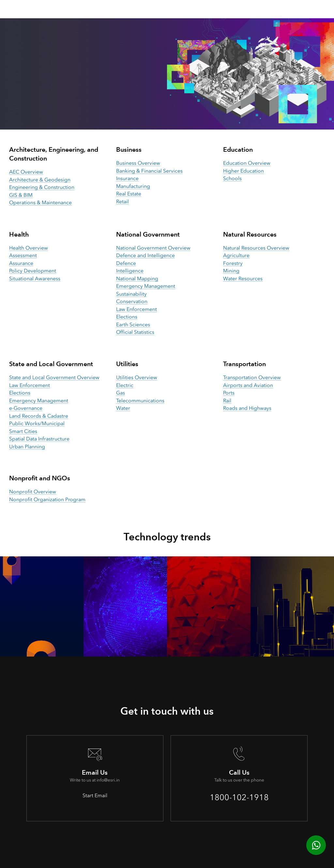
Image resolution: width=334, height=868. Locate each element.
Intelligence (130, 271)
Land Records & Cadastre (39, 416)
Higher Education (243, 171)
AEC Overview (26, 172)
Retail (122, 201)
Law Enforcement (137, 309)
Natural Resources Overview (256, 248)
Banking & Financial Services (149, 171)
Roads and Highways (247, 408)
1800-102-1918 (239, 797)
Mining (231, 271)
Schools (232, 178)
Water (123, 408)
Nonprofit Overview (33, 492)
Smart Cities (23, 431)
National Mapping (137, 279)
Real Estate (129, 194)
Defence (126, 263)
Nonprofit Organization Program (47, 499)
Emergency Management (146, 286)
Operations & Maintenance (40, 202)
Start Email (95, 795)
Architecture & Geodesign (40, 180)
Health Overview (29, 248)
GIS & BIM (21, 195)
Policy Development (33, 271)
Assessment (23, 255)
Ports (229, 393)
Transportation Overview (252, 377)
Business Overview (138, 163)
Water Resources (243, 279)
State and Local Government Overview (54, 377)
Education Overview (247, 163)
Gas (121, 393)
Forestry (233, 263)
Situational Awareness (35, 279)
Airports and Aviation (248, 385)
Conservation (132, 301)
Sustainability (131, 294)
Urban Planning (27, 447)
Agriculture (236, 255)
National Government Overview (153, 248)
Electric (125, 385)
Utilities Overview (137, 377)
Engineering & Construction (42, 187)
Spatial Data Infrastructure (39, 439)
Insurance (127, 178)
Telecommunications (140, 401)
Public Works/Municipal (37, 423)
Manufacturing (133, 186)
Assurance (21, 263)
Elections (127, 317)
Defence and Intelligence (145, 255)
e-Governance (26, 408)
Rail (227, 401)
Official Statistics (135, 332)
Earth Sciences (133, 325)
